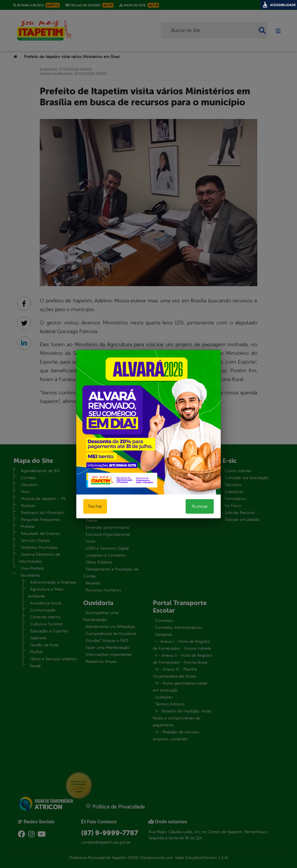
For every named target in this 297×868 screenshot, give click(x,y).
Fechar (95, 506)
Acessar (200, 506)
